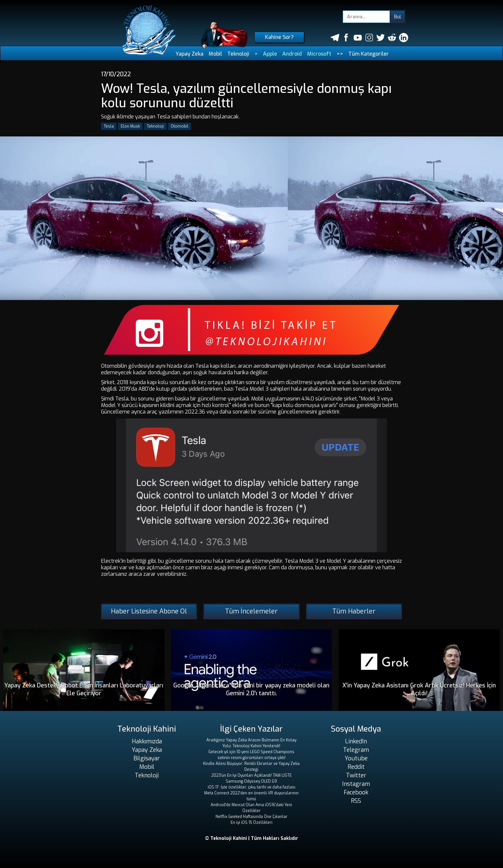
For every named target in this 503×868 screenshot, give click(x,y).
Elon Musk (130, 126)
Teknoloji (238, 54)
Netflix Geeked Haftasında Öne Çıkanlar (251, 817)
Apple (270, 54)
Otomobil (180, 126)
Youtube (356, 758)
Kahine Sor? (279, 37)
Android (292, 54)
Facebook (356, 792)
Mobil (215, 54)
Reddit (356, 767)
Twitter (356, 775)
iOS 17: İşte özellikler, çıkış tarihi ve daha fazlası (251, 787)
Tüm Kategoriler (369, 54)
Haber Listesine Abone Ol (149, 611)
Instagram (356, 784)
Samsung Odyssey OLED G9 (251, 781)
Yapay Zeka (190, 54)
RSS (356, 801)
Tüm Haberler (354, 611)
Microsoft (319, 54)
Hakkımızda (147, 741)
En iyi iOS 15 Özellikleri (251, 823)
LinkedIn (356, 741)
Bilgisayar (147, 758)
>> (340, 54)
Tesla (109, 126)
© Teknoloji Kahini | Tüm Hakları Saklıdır (252, 838)
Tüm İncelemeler (251, 611)
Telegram (356, 750)
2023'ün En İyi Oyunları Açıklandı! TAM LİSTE (251, 775)
